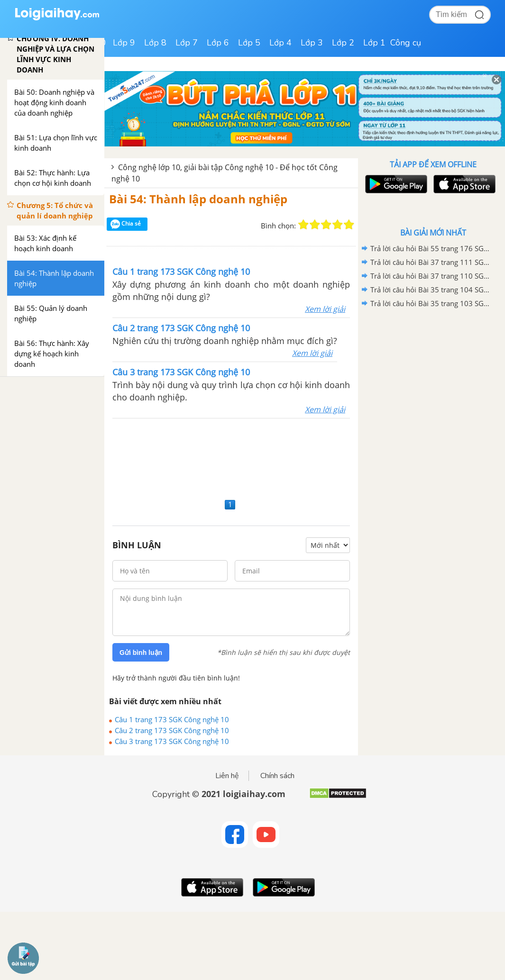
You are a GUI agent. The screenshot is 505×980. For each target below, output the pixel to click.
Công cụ (406, 43)
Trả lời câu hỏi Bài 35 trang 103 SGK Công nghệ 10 (432, 303)
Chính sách (277, 776)
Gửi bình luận (141, 653)
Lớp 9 (124, 43)
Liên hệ (227, 776)
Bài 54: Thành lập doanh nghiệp (198, 199)
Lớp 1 (374, 43)
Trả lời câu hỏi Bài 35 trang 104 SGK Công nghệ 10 (432, 290)
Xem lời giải (325, 309)
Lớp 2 (343, 43)
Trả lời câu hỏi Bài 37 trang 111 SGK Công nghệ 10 (432, 262)
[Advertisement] (231, 457)
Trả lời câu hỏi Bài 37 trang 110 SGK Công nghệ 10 (432, 276)
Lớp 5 (249, 43)
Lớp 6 (218, 43)
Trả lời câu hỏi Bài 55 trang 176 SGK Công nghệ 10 (432, 248)
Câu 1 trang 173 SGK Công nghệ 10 (172, 719)
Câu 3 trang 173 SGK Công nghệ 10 (172, 741)
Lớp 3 (312, 43)
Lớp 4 (280, 43)
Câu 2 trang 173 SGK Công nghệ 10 (172, 730)
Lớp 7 (187, 43)
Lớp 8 (155, 43)
